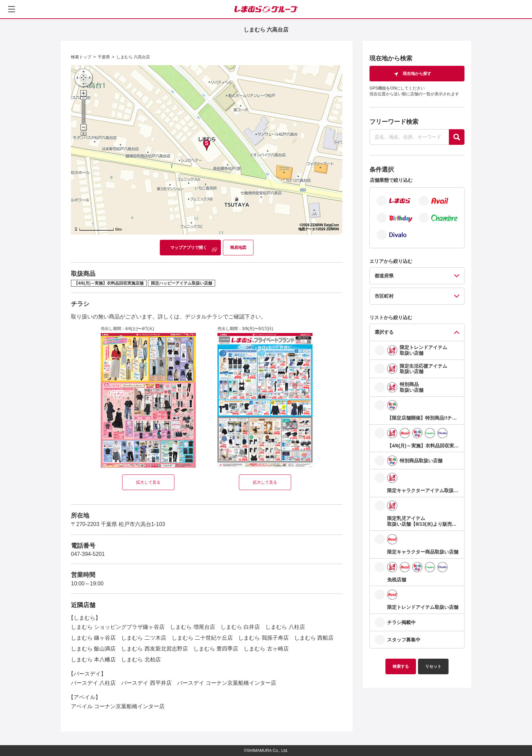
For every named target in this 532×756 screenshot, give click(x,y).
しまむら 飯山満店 (93, 649)
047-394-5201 (88, 554)
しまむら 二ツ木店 (144, 638)
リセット (433, 666)
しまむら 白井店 (240, 627)
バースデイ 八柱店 (93, 683)
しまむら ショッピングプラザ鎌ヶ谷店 (118, 627)
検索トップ (81, 57)
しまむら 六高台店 (133, 57)
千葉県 (104, 57)
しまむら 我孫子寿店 (263, 638)
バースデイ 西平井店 (146, 683)
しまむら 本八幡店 (93, 660)
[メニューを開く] (12, 9)
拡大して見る (148, 482)
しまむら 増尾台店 (192, 627)
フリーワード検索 (394, 122)
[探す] (457, 137)
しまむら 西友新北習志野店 (154, 649)
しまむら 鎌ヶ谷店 (93, 638)
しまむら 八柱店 (285, 627)
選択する (384, 332)
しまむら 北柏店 (141, 660)
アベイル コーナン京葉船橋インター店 (118, 706)
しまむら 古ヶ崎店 (266, 649)
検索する (401, 666)
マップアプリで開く (189, 248)
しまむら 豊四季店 (216, 649)
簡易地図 (238, 248)
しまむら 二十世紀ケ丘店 (202, 638)
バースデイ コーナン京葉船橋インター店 (227, 683)
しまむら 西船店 (314, 638)
